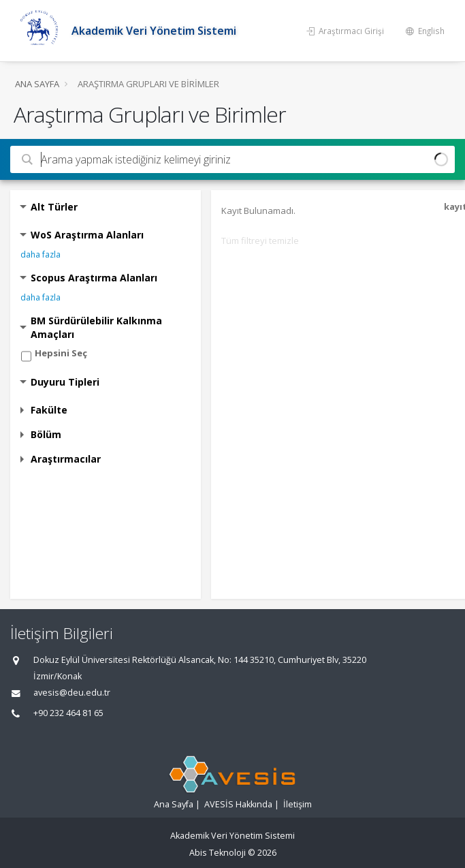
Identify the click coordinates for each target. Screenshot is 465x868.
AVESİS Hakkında (238, 804)
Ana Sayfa (37, 84)
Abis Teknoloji (218, 853)
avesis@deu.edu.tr (72, 693)
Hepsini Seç (61, 353)
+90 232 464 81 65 (68, 713)
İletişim (298, 804)
